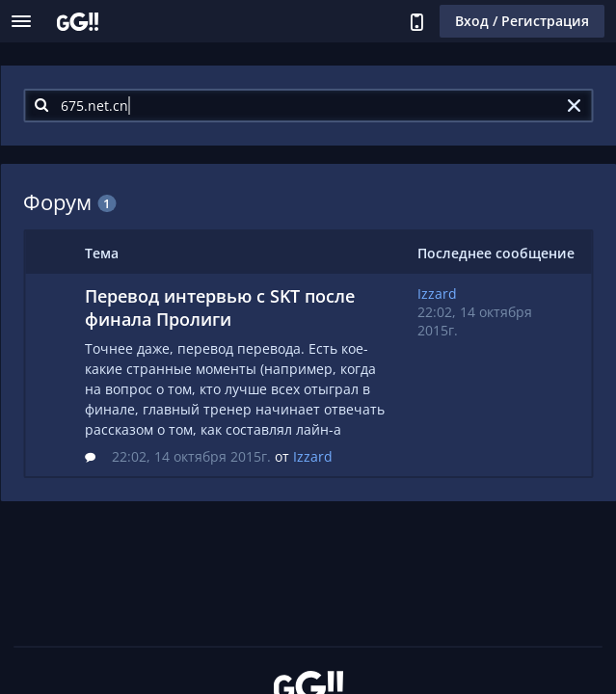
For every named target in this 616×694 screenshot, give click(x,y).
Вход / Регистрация (522, 21)
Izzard (313, 456)
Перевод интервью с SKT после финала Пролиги (220, 307)
